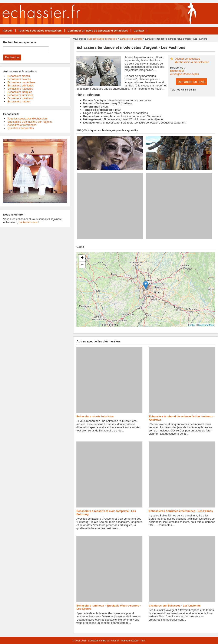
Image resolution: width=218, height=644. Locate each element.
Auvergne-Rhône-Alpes (184, 74)
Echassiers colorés (19, 79)
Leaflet (192, 325)
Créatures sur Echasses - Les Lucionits (175, 606)
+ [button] (82, 258)
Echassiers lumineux (20, 95)
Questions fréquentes (21, 128)
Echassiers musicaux (20, 98)
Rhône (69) (177, 71)
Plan (143, 641)
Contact (139, 31)
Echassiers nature (19, 101)
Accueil (7, 31)
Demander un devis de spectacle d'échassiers (98, 31)
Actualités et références (22, 125)
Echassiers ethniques (21, 86)
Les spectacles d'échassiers (103, 39)
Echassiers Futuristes (131, 39)
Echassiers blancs (19, 76)
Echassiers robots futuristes (95, 416)
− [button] (82, 265)
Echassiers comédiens (21, 82)
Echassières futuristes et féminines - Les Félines (181, 511)
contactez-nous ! (29, 222)
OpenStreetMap (205, 325)
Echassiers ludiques (20, 92)
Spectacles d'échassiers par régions (30, 122)
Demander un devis (191, 82)
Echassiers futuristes (20, 89)
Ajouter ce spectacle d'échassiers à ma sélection (192, 60)
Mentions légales (130, 641)
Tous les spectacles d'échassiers (40, 31)
